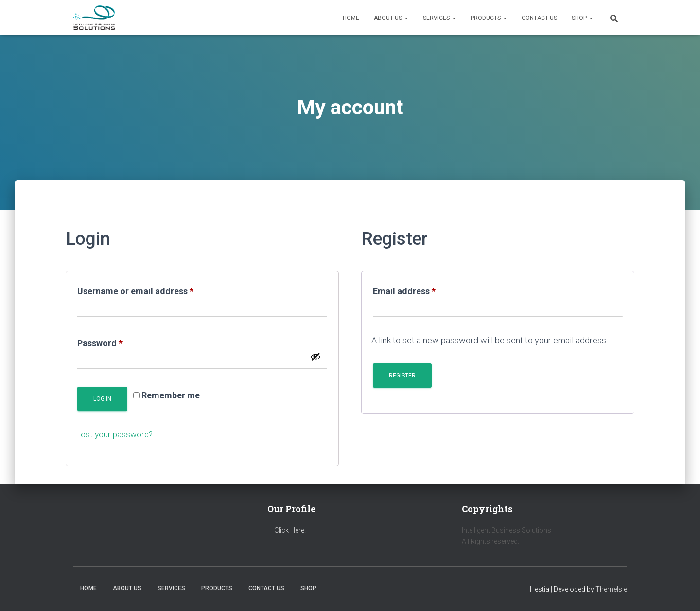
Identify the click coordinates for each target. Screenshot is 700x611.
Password (118, 341)
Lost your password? (115, 434)
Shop (582, 18)
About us (391, 18)
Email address (422, 289)
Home (351, 18)
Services (439, 18)
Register (402, 376)
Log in (102, 399)
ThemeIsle (611, 589)
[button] (406, 18)
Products (489, 18)
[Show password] (315, 357)
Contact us (539, 18)
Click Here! (290, 530)
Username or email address (153, 289)
